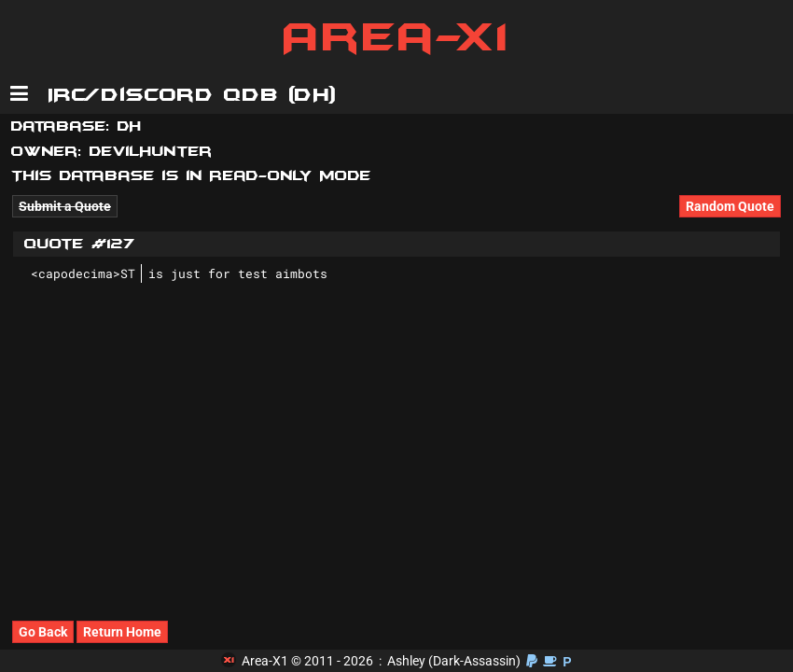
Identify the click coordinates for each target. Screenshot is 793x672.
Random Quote (730, 206)
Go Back (43, 632)
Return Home (122, 632)
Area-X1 (397, 37)
